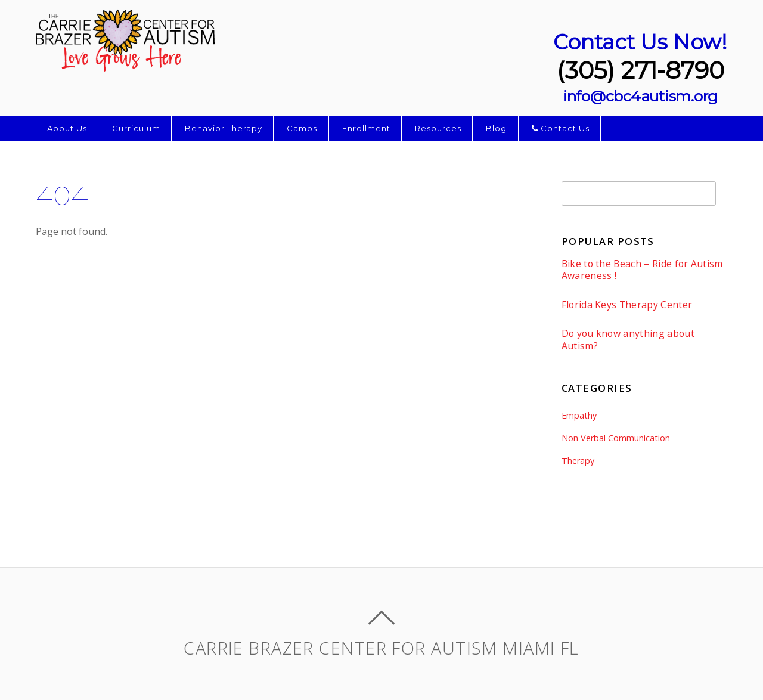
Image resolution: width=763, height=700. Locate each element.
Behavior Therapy (224, 128)
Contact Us (561, 128)
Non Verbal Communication (616, 438)
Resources (438, 128)
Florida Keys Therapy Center (627, 305)
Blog (496, 128)
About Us (67, 128)
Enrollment (366, 128)
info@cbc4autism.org (640, 96)
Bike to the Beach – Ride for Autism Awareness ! (642, 270)
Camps (302, 128)
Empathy (579, 415)
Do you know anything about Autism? (628, 340)
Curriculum (136, 128)
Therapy (578, 461)
